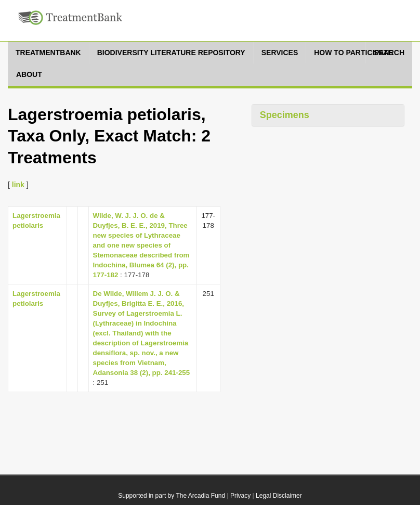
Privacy (240, 496)
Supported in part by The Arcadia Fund (172, 496)
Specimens (285, 115)
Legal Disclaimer (279, 496)
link (18, 185)
